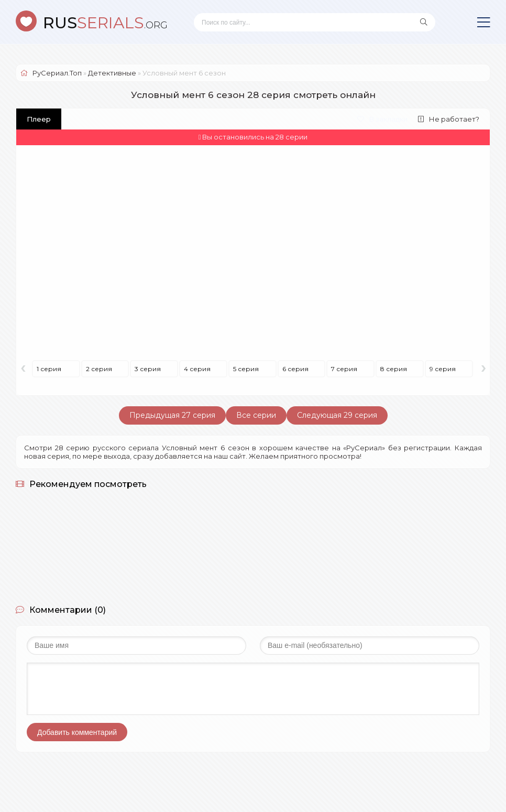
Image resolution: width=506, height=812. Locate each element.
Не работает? (449, 119)
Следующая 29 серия (337, 415)
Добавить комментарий (77, 732)
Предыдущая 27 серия (172, 415)
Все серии (256, 415)
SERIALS (105, 23)
